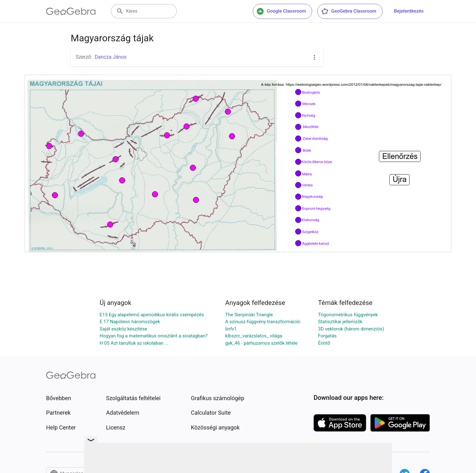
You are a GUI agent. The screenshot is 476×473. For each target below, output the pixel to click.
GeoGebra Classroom (349, 11)
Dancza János (111, 57)
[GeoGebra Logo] (71, 11)
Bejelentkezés (409, 11)
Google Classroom (281, 11)
